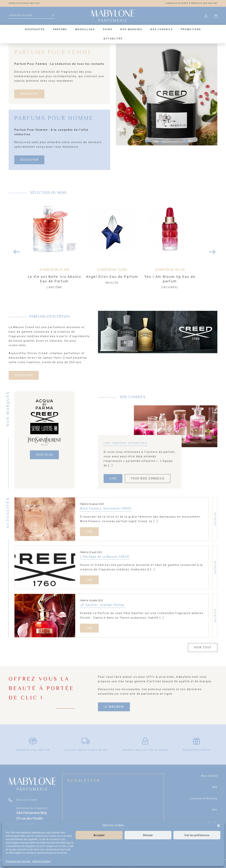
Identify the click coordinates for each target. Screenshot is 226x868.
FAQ (215, 787)
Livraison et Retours (204, 798)
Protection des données (18, 861)
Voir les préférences (197, 835)
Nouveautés (35, 29)
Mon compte (209, 776)
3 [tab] (171, 142)
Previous (15, 250)
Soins (108, 29)
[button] (218, 825)
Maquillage (85, 29)
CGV (215, 810)
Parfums (60, 29)
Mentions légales (42, 861)
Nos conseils (161, 29)
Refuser (148, 835)
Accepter (99, 835)
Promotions (191, 29)
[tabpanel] (167, 95)
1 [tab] (160, 142)
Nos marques (131, 29)
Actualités (113, 39)
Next (211, 250)
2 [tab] (166, 142)
